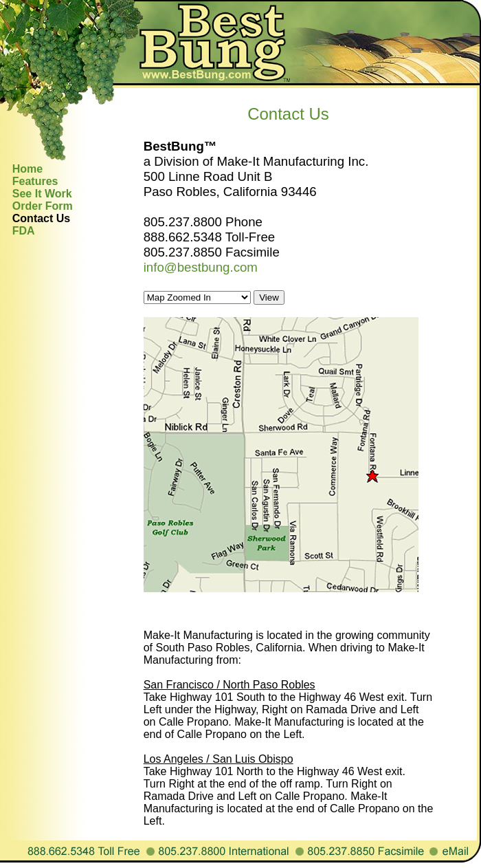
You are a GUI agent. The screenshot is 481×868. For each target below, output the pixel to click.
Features (35, 181)
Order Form (43, 206)
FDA (24, 231)
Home (27, 169)
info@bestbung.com (201, 267)
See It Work (42, 194)
